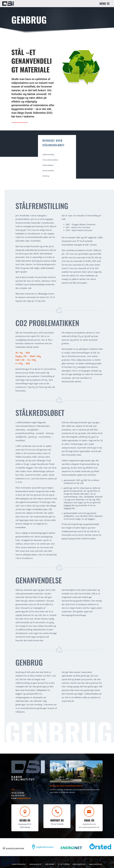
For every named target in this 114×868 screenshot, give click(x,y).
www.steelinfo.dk (96, 864)
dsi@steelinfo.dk (25, 798)
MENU (103, 4)
